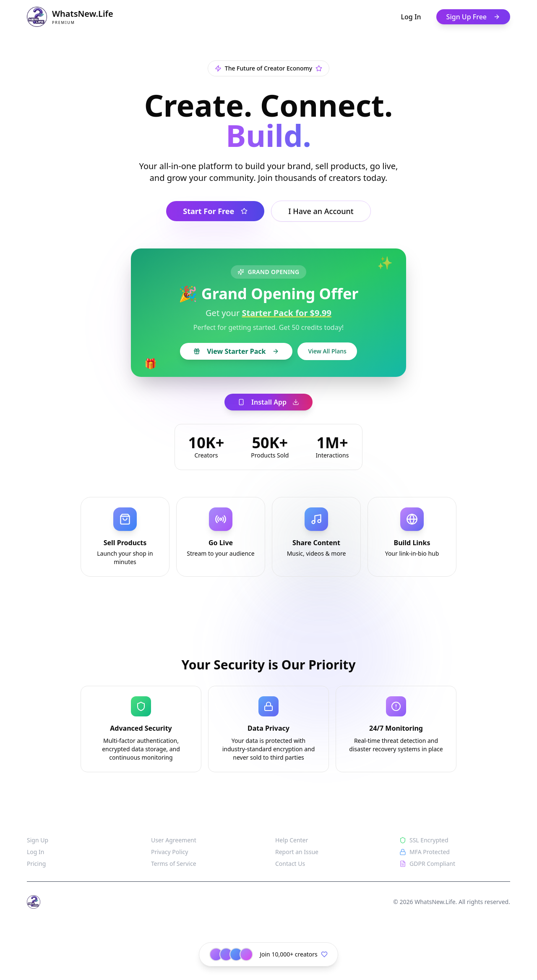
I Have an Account (321, 211)
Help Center (292, 840)
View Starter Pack (236, 351)
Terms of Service (174, 864)
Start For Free (215, 211)
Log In (411, 17)
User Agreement (174, 840)
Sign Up (38, 840)
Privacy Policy (169, 852)
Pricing (36, 864)
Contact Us (290, 864)
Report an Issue (297, 852)
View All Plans (327, 351)
